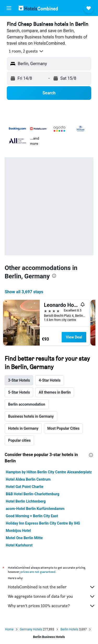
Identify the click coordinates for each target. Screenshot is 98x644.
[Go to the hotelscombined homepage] (38, 8)
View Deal (74, 337)
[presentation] (54, 276)
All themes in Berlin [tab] (55, 392)
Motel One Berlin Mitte (24, 538)
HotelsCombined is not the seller (52, 587)
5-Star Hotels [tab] (19, 392)
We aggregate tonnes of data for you (52, 596)
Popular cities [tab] (19, 440)
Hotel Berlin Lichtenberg (26, 501)
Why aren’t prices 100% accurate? (52, 606)
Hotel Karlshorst (19, 545)
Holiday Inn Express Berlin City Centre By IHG (43, 523)
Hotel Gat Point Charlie (25, 487)
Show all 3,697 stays (24, 292)
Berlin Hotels (69, 629)
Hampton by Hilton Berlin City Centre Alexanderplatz (49, 472)
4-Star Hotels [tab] (50, 380)
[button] (9, 8)
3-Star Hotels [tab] (19, 380)
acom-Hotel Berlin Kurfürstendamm (35, 509)
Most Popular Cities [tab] (64, 428)
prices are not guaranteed (38, 572)
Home (9, 629)
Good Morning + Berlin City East (32, 516)
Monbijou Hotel (18, 531)
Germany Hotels (31, 629)
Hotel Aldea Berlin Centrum (28, 479)
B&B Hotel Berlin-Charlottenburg (33, 494)
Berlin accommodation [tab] (27, 404)
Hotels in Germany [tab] (23, 428)
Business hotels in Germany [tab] (31, 416)
